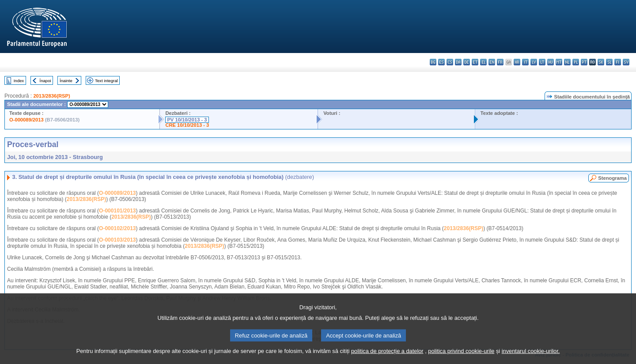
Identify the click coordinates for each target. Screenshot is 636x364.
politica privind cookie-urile (461, 356)
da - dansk (458, 62)
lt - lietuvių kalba (542, 62)
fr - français (500, 62)
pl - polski (576, 62)
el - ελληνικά (483, 62)
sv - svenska (626, 62)
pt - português (584, 62)
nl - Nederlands (567, 62)
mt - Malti (559, 62)
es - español (441, 62)
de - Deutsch (467, 62)
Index (19, 81)
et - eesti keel (475, 62)
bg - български (433, 62)
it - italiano (525, 62)
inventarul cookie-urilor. (531, 356)
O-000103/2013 (117, 240)
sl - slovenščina (609, 62)
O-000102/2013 (117, 228)
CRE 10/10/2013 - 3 (187, 125)
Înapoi (45, 81)
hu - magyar (551, 62)
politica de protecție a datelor (387, 356)
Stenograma (612, 178)
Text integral (106, 81)
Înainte (66, 81)
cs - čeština (450, 62)
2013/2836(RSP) (51, 96)
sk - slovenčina (601, 62)
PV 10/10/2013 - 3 (187, 120)
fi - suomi (618, 62)
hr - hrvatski (517, 62)
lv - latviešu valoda (534, 62)
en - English (492, 62)
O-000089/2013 (26, 120)
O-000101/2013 (117, 211)
